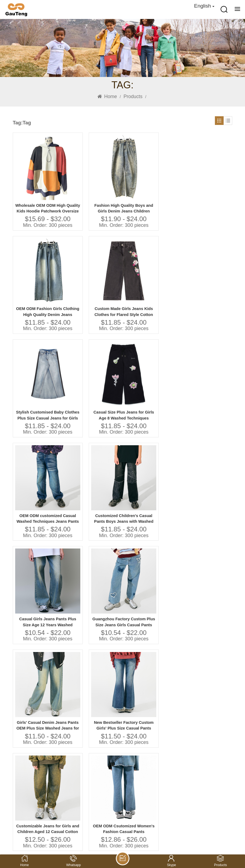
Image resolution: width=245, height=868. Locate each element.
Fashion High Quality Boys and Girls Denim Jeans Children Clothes (95, 189)
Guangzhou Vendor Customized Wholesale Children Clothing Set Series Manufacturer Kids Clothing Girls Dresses (94, 662)
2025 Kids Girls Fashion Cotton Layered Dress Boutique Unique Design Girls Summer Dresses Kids (207, 562)
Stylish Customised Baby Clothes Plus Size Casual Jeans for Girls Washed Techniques (38, 280)
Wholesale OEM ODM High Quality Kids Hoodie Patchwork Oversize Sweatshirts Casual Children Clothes (38, 189)
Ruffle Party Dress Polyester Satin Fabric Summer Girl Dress (207, 662)
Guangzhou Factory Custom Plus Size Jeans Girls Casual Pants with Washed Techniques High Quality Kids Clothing (95, 370)
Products (133, 96)
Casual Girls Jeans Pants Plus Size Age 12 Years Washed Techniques (38, 370)
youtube (40, 820)
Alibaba (20, 820)
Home (107, 96)
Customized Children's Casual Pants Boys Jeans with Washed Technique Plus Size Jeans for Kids (207, 280)
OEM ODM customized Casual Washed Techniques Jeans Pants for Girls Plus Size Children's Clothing (151, 280)
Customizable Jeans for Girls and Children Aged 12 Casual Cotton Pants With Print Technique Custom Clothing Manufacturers (38, 461)
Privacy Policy (217, 840)
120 (105, 709)
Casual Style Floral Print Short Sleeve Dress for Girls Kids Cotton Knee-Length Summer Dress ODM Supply (151, 558)
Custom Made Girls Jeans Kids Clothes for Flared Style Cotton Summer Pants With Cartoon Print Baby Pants (207, 189)
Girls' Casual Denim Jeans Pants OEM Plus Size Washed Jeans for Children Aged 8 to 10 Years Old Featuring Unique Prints (151, 370)
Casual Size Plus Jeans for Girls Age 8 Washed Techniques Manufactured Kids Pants (94, 280)
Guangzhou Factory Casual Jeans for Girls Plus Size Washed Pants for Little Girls (151, 461)
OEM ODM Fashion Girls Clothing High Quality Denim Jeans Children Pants (151, 189)
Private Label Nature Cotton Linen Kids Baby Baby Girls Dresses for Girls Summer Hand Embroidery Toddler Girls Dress (207, 461)
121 (118, 709)
